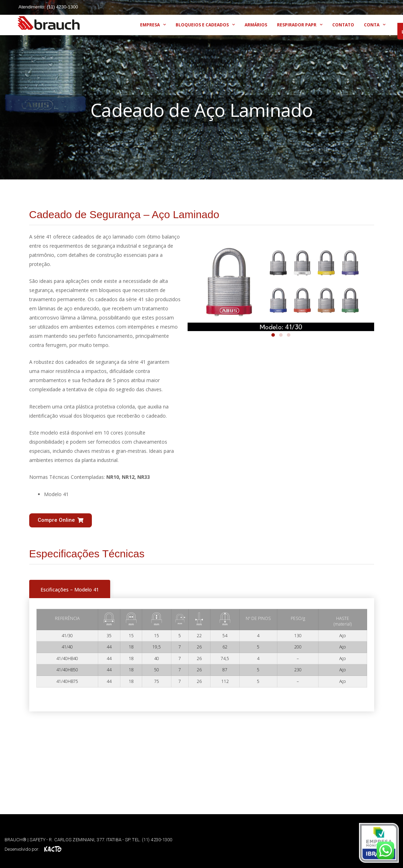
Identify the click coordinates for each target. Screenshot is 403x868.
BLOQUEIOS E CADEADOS (205, 25)
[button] (61, 520)
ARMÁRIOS (256, 25)
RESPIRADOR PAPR (300, 25)
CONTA (375, 25)
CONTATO (343, 25)
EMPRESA (153, 25)
